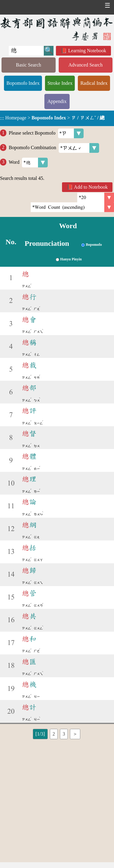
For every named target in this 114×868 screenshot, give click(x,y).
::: (2, 118)
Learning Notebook (87, 51)
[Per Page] (96, 197)
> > (52, 118)
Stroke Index (60, 83)
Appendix (57, 101)
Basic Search (28, 65)
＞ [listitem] (75, 734)
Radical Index (94, 83)
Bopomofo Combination (54, 148)
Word (28, 163)
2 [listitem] (54, 734)
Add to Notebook (91, 187)
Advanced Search (85, 65)
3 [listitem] (64, 734)
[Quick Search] (26, 51)
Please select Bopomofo (46, 133)
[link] (72, 207)
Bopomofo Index (23, 83)
